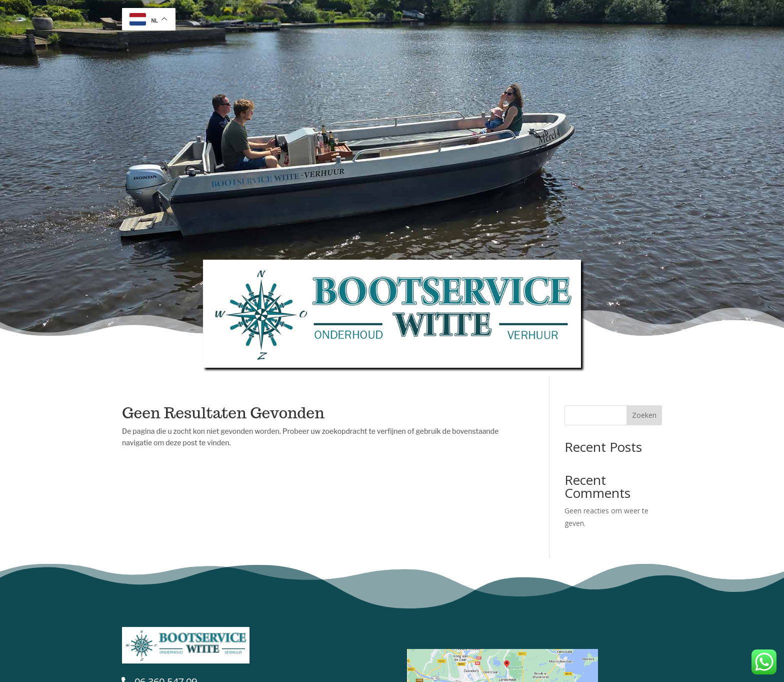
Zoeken (644, 415)
